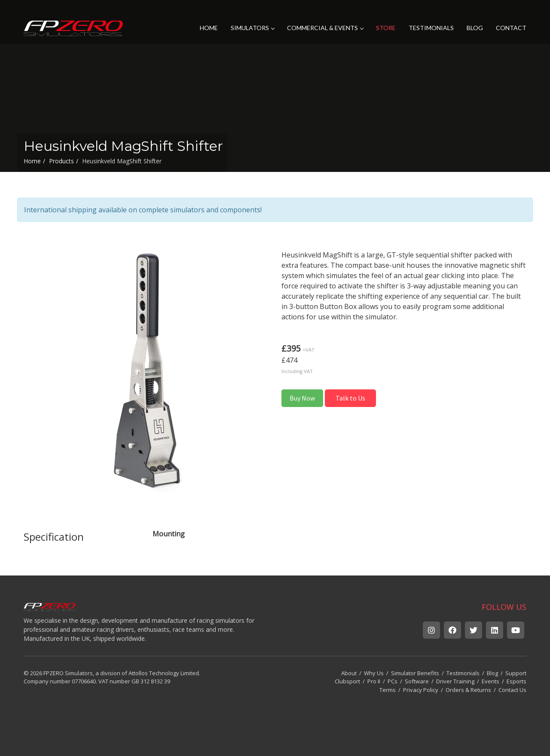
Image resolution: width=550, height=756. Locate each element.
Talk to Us (350, 398)
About (349, 673)
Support (516, 673)
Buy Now (302, 398)
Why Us (374, 673)
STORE (386, 28)
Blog (492, 673)
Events (490, 681)
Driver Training (455, 681)
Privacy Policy (421, 690)
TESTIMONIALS (431, 28)
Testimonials (463, 673)
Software (417, 681)
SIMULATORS (252, 28)
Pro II (374, 681)
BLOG (475, 28)
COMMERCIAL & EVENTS (325, 28)
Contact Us (512, 690)
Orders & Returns (468, 690)
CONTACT (511, 28)
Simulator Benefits (415, 673)
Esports (516, 681)
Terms (388, 690)
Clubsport (347, 681)
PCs (393, 681)
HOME (209, 28)
